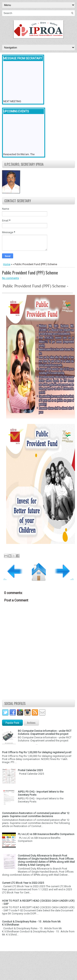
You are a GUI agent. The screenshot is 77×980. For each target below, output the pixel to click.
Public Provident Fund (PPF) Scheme (30, 273)
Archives (31, 723)
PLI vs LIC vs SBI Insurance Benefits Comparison (46, 834)
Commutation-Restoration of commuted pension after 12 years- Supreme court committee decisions (36, 815)
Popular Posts (12, 723)
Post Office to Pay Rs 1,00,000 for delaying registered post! (37, 752)
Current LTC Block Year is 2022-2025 (23, 883)
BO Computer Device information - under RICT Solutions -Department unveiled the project (45, 732)
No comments (10, 278)
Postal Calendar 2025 (30, 770)
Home (7, 264)
